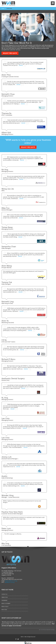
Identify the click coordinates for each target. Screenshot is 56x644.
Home (3, 8)
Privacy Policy (5, 607)
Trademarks (4, 600)
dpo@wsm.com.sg (10, 582)
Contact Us (4, 594)
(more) (21, 65)
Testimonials (9, 8)
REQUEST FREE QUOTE (10, 53)
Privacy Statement (6, 603)
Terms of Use (5, 597)
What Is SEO (4, 610)
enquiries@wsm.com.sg (11, 581)
